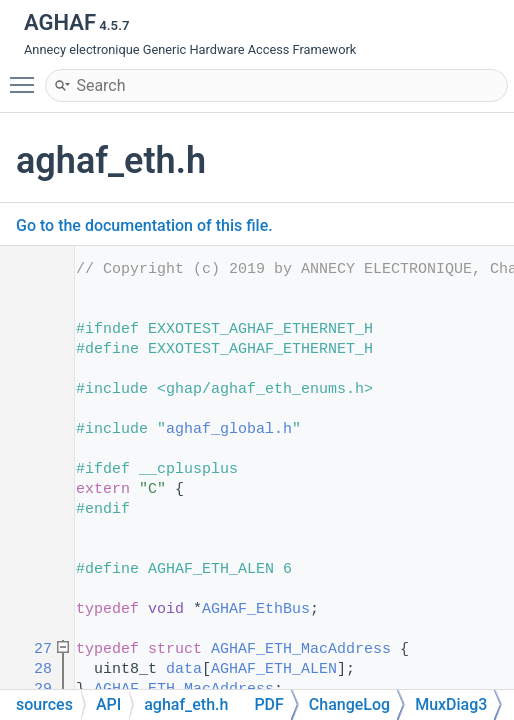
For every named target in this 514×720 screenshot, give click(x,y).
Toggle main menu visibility (27, 76)
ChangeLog (349, 704)
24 (29, 609)
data (184, 669)
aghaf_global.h (229, 429)
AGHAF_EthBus (256, 609)
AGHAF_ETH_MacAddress (301, 649)
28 (29, 669)
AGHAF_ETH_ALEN (274, 669)
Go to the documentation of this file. (144, 225)
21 (29, 569)
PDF (268, 704)
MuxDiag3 (451, 704)
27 (29, 649)
